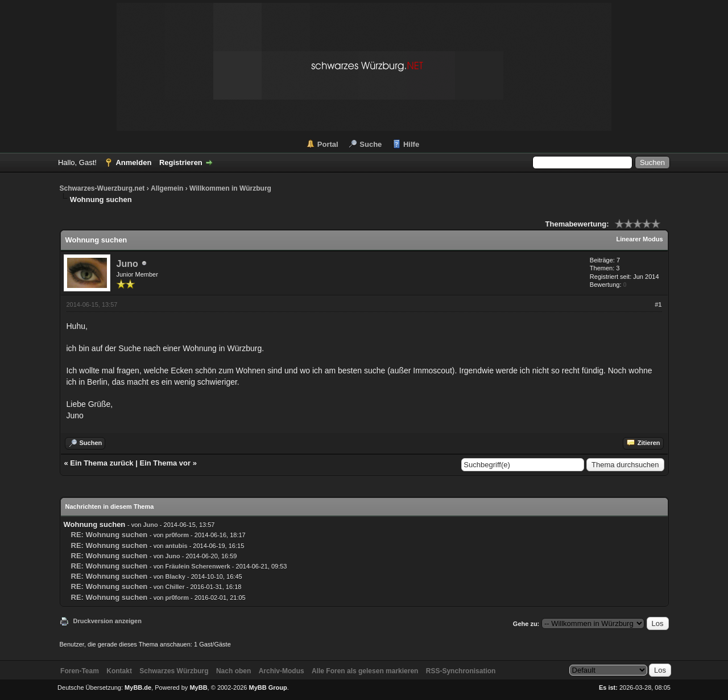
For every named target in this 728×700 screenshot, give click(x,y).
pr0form (177, 535)
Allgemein (167, 188)
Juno (127, 264)
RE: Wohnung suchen (109, 535)
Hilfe (411, 144)
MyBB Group (268, 687)
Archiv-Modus (282, 671)
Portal (328, 144)
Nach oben (233, 671)
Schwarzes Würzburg (174, 671)
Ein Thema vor (165, 463)
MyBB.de (138, 687)
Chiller (175, 587)
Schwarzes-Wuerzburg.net (102, 188)
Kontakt (119, 671)
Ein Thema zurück (102, 463)
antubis (176, 546)
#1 (658, 304)
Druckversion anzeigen (107, 621)
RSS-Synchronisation (461, 671)
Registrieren (181, 162)
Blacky (175, 577)
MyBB (198, 687)
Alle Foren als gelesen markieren (365, 671)
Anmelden (133, 162)
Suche (371, 144)
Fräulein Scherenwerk (197, 566)
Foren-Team (80, 671)
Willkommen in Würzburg (230, 188)
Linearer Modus (640, 239)
